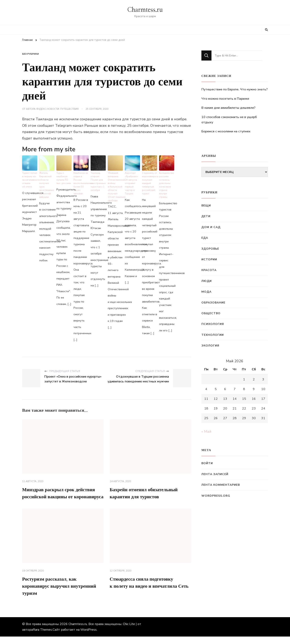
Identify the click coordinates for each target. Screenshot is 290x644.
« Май (206, 431)
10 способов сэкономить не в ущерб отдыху (229, 120)
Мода (206, 292)
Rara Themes (42, 637)
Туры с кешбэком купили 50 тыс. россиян (64, 178)
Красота (209, 270)
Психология (213, 324)
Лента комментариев (221, 485)
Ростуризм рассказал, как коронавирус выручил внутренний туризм (60, 594)
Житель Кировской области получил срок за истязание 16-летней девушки (47, 183)
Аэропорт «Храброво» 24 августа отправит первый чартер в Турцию (131, 183)
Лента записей (215, 474)
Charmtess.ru (145, 10)
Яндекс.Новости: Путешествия (57, 109)
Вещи (206, 206)
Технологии (213, 335)
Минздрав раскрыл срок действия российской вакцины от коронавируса (60, 497)
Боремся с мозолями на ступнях (226, 131)
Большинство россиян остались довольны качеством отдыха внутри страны (166, 185)
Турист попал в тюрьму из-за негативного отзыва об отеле (30, 180)
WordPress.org (216, 496)
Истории (209, 259)
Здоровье (210, 249)
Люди (207, 281)
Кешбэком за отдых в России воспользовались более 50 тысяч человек (81, 183)
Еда (205, 238)
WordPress (89, 637)
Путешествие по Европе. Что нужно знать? (235, 89)
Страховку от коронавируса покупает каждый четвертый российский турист (150, 183)
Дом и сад (211, 227)
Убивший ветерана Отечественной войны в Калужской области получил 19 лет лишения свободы (115, 186)
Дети (206, 216)
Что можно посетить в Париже (225, 99)
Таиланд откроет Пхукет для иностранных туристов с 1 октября (98, 181)
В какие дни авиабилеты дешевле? (228, 108)
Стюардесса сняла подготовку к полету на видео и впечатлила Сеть (145, 594)
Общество (211, 313)
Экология (210, 346)
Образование (213, 303)
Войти (207, 463)
